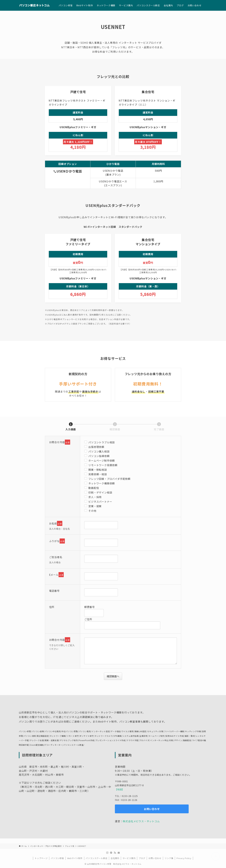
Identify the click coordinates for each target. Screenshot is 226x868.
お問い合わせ (155, 858)
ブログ (142, 858)
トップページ (41, 858)
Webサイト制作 (75, 858)
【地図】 (120, 789)
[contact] (119, 853)
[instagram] (107, 853)
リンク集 (169, 858)
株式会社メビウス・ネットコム (141, 821)
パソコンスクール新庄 (97, 858)
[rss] (115, 853)
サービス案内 (129, 858)
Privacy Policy (184, 858)
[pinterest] (111, 853)
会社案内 (115, 858)
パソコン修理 (57, 858)
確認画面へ (114, 676)
